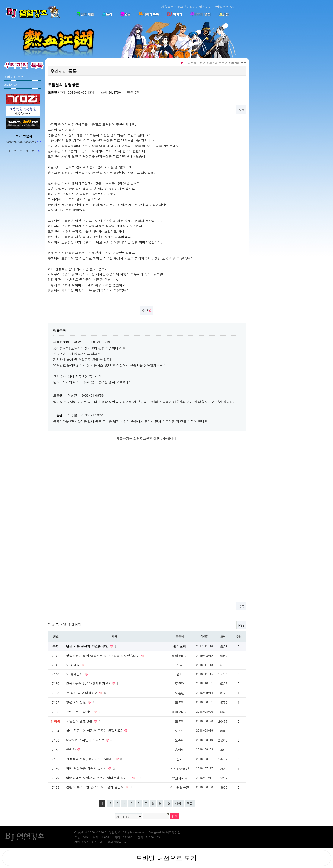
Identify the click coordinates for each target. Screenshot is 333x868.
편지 (180, 674)
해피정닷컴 (173, 832)
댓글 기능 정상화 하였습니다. (88, 646)
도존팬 (52, 92)
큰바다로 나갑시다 (80, 711)
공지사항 (10, 85)
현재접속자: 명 (117, 842)
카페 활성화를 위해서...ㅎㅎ (87, 768)
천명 (180, 665)
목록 (241, 110)
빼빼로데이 (180, 656)
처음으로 (167, 6)
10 (168, 803)
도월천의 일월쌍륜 (80, 721)
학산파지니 (180, 778)
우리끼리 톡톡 (14, 76)
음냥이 (180, 750)
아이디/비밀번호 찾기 (221, 6)
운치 (180, 759)
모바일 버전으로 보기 (166, 858)
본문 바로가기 (0, 0)
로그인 (182, 6)
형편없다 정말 (77, 702)
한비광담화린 (180, 768)
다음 (178, 803)
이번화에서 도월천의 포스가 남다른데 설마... (99, 778)
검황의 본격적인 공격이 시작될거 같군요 (95, 787)
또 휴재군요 (75, 674)
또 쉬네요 (73, 665)
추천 (146, 311)
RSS (241, 625)
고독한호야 (61, 342)
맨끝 (190, 803)
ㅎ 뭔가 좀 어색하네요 (82, 693)
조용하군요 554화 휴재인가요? (89, 683)
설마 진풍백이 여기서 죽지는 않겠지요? (95, 730)
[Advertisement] (21, 191)
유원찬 (71, 749)
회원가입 (196, 6)
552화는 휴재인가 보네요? (85, 740)
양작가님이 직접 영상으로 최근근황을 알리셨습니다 (103, 656)
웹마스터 (180, 646)
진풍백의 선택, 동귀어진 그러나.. (90, 759)
